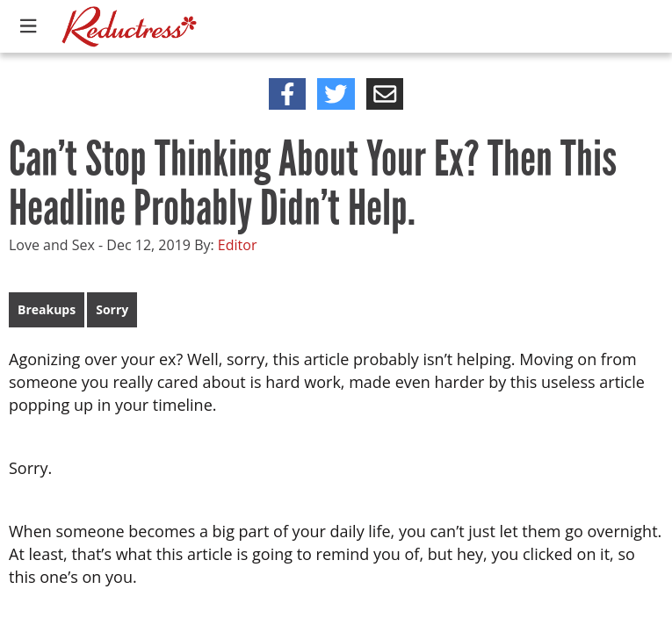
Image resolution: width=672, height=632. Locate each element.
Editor (238, 245)
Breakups (47, 309)
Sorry (112, 309)
